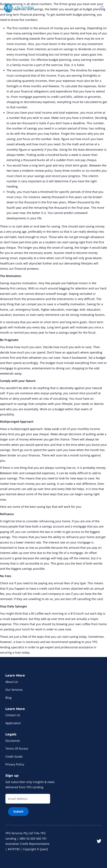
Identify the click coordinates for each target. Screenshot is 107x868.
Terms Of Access (17, 748)
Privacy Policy (15, 764)
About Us (12, 682)
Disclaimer (13, 741)
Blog (8, 698)
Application (13, 723)
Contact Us (13, 715)
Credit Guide (14, 756)
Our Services (14, 690)
